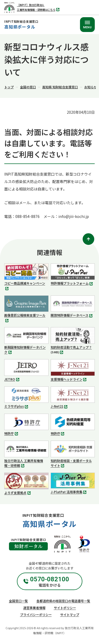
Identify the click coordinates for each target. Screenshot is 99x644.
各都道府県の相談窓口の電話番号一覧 (63, 601)
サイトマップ (70, 615)
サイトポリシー (65, 608)
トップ (9, 87)
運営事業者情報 (34, 608)
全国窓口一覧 (18, 601)
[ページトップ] (88, 239)
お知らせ (91, 87)
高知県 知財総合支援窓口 (60, 87)
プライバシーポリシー (36, 615)
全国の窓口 (28, 87)
